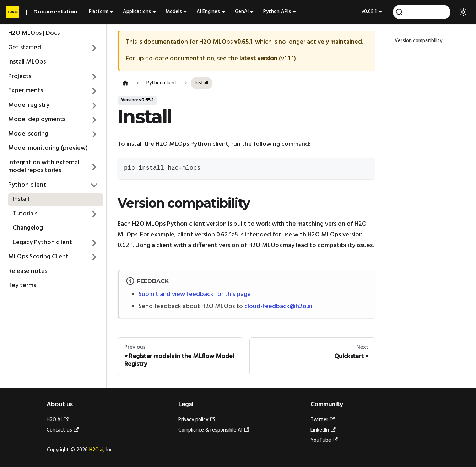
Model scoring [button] (28, 134)
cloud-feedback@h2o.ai (278, 306)
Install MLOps (27, 62)
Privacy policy (197, 420)
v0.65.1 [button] (369, 12)
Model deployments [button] (37, 119)
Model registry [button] (29, 105)
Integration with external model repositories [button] (44, 167)
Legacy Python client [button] (42, 243)
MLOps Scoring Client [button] (38, 257)
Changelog (28, 228)
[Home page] (125, 83)
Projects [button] (20, 76)
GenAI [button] (242, 12)
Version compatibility (418, 41)
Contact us (63, 430)
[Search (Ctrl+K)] (422, 12)
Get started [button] (25, 48)
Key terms (22, 285)
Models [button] (174, 12)
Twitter (323, 420)
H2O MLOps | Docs (34, 33)
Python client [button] (27, 185)
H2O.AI (58, 420)
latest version (258, 59)
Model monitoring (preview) (48, 148)
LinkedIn (323, 430)
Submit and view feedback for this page (195, 294)
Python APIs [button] (277, 12)
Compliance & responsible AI (214, 430)
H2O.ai (96, 450)
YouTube (324, 441)
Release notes (28, 271)
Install (21, 199)
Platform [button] (99, 12)
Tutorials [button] (25, 214)
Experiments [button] (26, 91)
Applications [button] (137, 12)
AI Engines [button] (208, 12)
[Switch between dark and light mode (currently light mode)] (463, 12)
